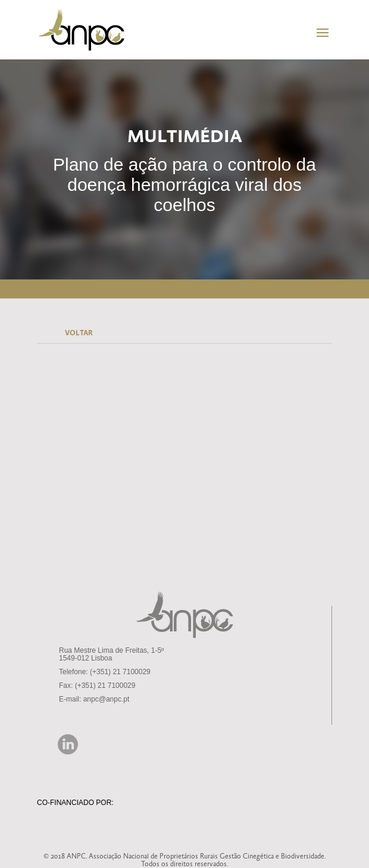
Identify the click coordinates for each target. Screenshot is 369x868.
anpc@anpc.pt (107, 699)
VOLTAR (79, 333)
